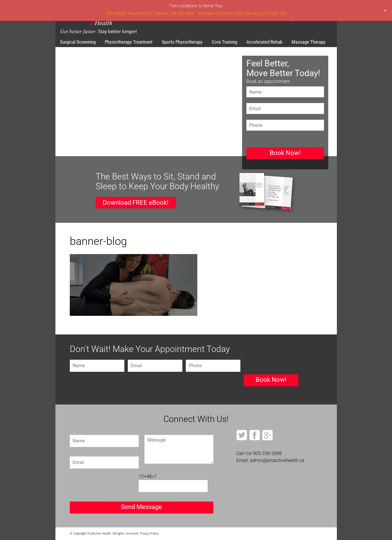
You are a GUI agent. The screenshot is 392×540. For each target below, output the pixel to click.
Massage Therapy (308, 42)
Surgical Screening (78, 42)
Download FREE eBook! (136, 203)
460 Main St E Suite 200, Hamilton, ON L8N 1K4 (242, 13)
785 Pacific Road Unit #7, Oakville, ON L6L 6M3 (150, 13)
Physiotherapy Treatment (129, 42)
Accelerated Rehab (264, 42)
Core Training (224, 42)
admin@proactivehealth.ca (277, 460)
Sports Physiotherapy (182, 42)
